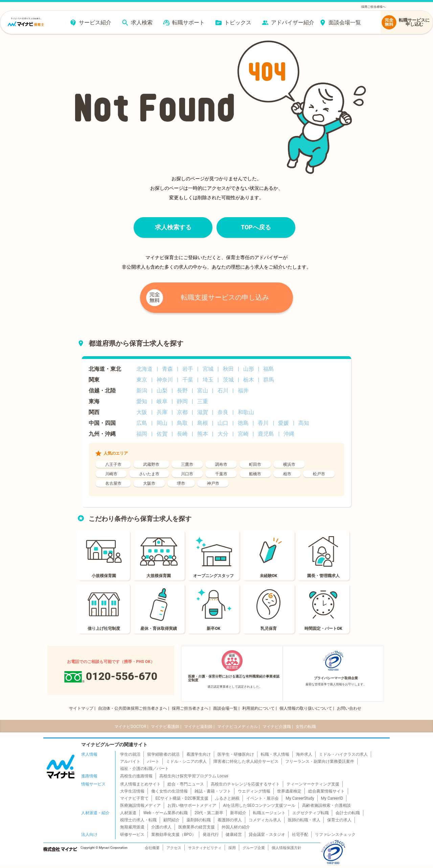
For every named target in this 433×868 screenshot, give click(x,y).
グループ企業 (254, 848)
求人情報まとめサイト (140, 784)
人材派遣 (128, 813)
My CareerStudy (300, 798)
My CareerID (332, 798)
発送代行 (211, 835)
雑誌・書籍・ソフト (213, 791)
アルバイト (130, 761)
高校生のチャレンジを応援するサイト (245, 784)
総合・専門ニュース (186, 784)
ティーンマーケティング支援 (313, 784)
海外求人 (304, 754)
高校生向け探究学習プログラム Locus (194, 776)
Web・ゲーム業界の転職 (165, 813)
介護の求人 (161, 827)
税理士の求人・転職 (138, 820)
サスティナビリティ (205, 848)
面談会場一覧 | (226, 708)
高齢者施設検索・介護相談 (326, 805)
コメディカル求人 (265, 820)
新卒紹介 (238, 813)
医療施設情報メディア (140, 805)
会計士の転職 (348, 813)
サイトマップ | (82, 708)
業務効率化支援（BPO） (173, 835)
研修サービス (132, 835)
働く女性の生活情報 (169, 791)
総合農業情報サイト (326, 791)
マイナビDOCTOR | (131, 727)
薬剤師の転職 (199, 820)
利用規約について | (259, 708)
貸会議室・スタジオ (267, 835)
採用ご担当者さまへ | (191, 708)
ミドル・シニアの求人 (186, 761)
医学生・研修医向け (236, 754)
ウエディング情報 (254, 791)
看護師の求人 (230, 820)
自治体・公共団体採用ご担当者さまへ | (134, 708)
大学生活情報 (132, 791)
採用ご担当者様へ (373, 7)
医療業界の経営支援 (197, 827)
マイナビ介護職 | (278, 727)
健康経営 (234, 835)
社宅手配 (300, 835)
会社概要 (152, 848)
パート (153, 761)
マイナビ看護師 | (166, 727)
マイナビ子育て (134, 798)
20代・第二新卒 (209, 813)
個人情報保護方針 (287, 848)
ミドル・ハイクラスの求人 (343, 754)
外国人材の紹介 (236, 827)
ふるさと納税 (227, 798)
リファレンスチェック (335, 835)
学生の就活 (130, 754)
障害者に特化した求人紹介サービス (246, 761)
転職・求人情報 (275, 754)
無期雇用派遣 (132, 827)
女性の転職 (306, 727)
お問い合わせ (349, 708)
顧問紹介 (172, 820)
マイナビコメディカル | (238, 727)
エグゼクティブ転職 (311, 813)
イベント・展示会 (263, 798)
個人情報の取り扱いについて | (307, 708)
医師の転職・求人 (304, 820)
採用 (232, 848)
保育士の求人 (339, 820)
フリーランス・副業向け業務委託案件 (320, 761)
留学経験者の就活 (163, 754)
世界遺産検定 (289, 791)
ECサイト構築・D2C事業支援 (182, 798)
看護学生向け (199, 754)
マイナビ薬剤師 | (199, 727)
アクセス (174, 848)
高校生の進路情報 (136, 776)
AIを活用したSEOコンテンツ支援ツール (259, 805)
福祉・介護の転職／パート (144, 769)
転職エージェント (269, 813)
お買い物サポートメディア (192, 805)
